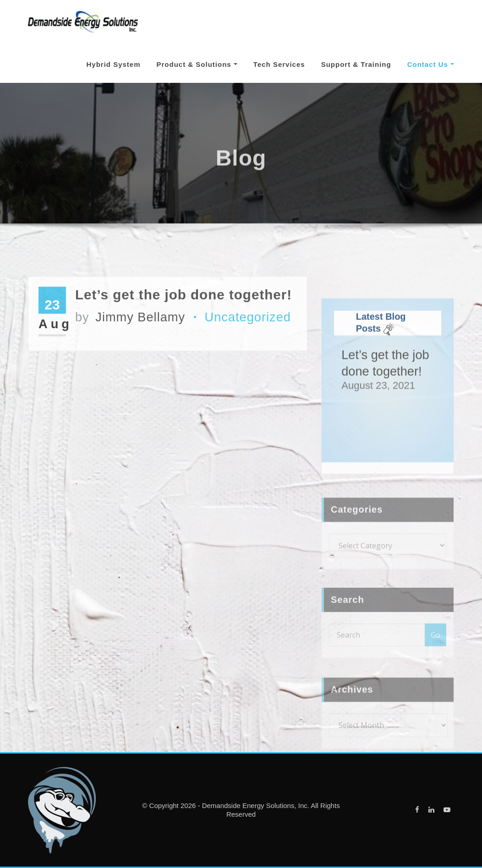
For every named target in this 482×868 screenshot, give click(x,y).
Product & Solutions (197, 64)
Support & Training (356, 64)
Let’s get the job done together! (183, 326)
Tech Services (279, 64)
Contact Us (431, 64)
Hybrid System (113, 64)
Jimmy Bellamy (130, 348)
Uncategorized (248, 348)
